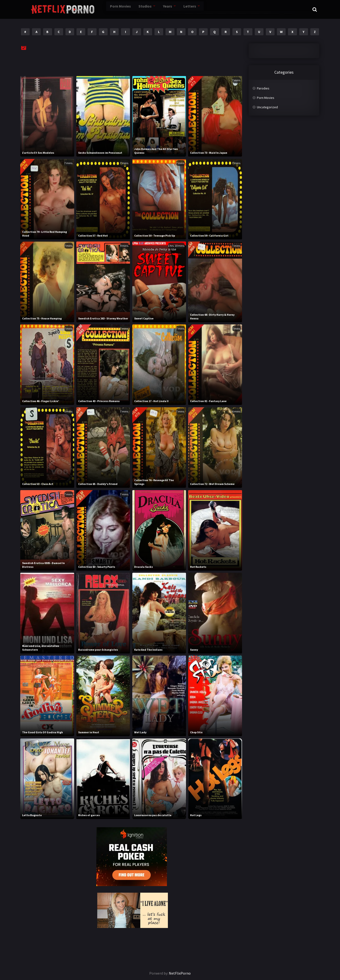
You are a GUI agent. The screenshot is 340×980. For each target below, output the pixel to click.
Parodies (263, 88)
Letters (172, 9)
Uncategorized (267, 107)
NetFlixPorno (180, 973)
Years (150, 9)
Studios (127, 9)
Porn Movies (103, 9)
